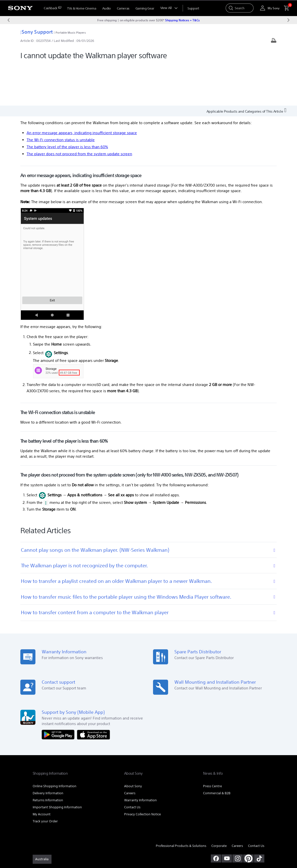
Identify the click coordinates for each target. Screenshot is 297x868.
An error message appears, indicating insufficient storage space (82, 91)
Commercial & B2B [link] (217, 752)
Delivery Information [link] (48, 752)
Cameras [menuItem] (123, 8)
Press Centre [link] (212, 744)
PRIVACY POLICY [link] (76, 841)
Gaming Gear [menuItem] (145, 8)
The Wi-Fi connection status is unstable (61, 98)
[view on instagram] (238, 817)
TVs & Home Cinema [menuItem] (82, 8)
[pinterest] (248, 817)
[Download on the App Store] (93, 693)
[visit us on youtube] (227, 817)
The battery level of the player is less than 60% (67, 105)
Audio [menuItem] (107, 8)
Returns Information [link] (48, 759)
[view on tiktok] (259, 817)
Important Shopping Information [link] (57, 766)
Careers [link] (130, 752)
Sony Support (37, 32)
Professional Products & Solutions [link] (181, 804)
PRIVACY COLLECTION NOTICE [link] (110, 841)
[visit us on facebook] (216, 817)
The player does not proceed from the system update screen (79, 112)
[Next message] (288, 20)
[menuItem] (52, 8)
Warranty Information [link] (140, 759)
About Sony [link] (133, 744)
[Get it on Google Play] (59, 693)
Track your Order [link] (45, 780)
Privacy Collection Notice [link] (142, 773)
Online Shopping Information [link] (55, 744)
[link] (42, 818)
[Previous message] (9, 20)
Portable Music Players (70, 32)
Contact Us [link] (132, 766)
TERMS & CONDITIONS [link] (47, 841)
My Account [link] (42, 773)
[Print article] (274, 41)
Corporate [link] (219, 804)
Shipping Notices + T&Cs (182, 20)
